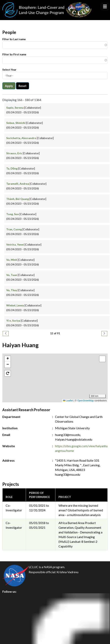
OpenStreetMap (86, 401)
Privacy (11, 606)
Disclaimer (13, 624)
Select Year (9, 70)
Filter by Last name (14, 39)
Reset (23, 86)
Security (11, 615)
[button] (55, 374)
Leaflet (68, 401)
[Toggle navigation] (105, 6)
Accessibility (14, 633)
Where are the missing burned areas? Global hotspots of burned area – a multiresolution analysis (81, 510)
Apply (9, 86)
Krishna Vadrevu (67, 572)
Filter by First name (14, 54)
